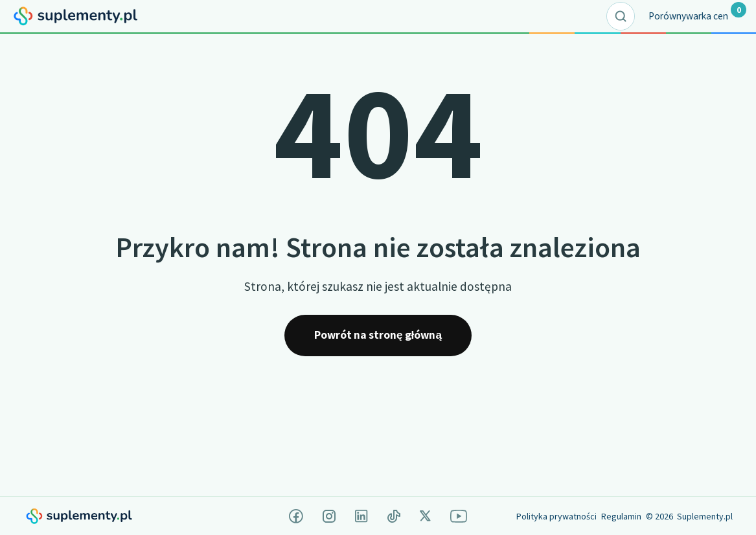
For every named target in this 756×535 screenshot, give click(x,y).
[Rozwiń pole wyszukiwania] (621, 16)
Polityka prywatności (556, 516)
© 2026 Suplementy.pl (689, 516)
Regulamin (621, 516)
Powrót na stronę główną (378, 335)
